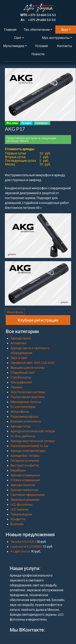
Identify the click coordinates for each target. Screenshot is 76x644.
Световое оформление (28, 495)
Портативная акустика (28, 397)
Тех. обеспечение (37, 29)
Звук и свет (19, 358)
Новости (38, 54)
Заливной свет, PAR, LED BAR (32, 363)
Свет (18, 38)
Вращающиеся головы (28, 367)
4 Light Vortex (21, 551)
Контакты (64, 46)
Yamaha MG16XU (24, 541)
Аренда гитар (21, 426)
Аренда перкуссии (24, 490)
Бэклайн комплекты (26, 421)
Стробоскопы (21, 377)
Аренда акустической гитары (33, 441)
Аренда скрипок (23, 485)
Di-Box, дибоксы (23, 436)
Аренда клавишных (25, 475)
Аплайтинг (19, 343)
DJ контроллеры (23, 407)
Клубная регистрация (38, 320)
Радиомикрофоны (24, 416)
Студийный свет (23, 372)
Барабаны (18, 470)
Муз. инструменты (56, 38)
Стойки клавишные (25, 480)
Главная (10, 29)
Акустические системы (28, 392)
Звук (65, 29)
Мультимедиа (14, 46)
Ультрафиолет (21, 382)
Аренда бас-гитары (25, 455)
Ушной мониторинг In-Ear (30, 446)
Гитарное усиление (25, 460)
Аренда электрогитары (28, 451)
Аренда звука (21, 338)
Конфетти (18, 519)
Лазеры (16, 387)
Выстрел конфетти (25, 465)
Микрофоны (15, 312)
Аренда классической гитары (33, 431)
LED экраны (20, 509)
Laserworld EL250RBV (27, 546)
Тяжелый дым (21, 514)
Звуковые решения (25, 499)
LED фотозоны (21, 504)
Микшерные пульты (26, 402)
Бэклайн (17, 524)
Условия (41, 46)
